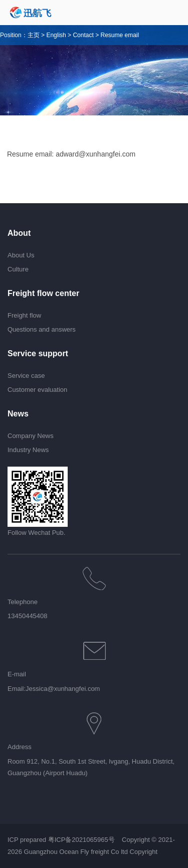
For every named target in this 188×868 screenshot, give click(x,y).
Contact (83, 35)
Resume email (120, 35)
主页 (34, 35)
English (56, 35)
